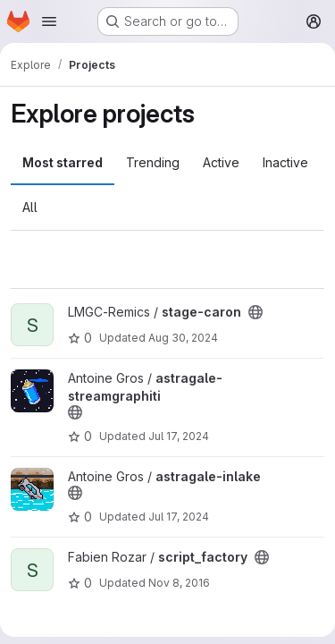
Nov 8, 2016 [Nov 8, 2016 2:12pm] (179, 583)
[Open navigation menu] (49, 21)
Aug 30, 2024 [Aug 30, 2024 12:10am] (183, 338)
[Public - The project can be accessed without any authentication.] (255, 312)
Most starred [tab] (63, 162)
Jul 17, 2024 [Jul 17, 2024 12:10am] (179, 436)
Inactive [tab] (285, 162)
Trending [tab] (153, 162)
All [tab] (30, 207)
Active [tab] (221, 162)
